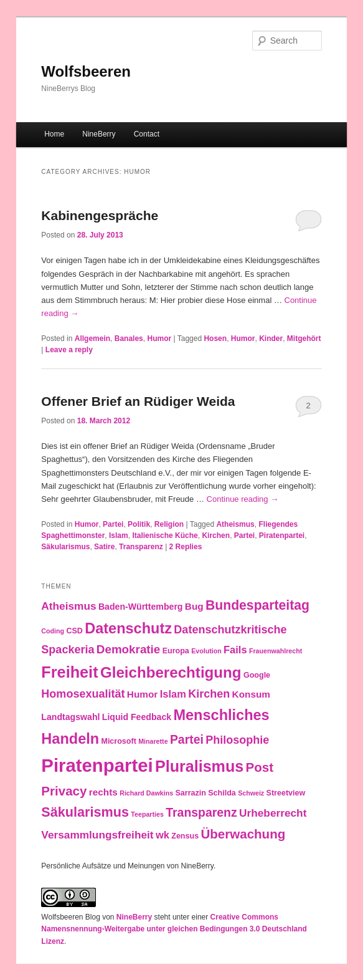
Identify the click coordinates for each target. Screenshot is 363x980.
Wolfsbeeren (86, 71)
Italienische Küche (165, 536)
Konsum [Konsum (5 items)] (251, 694)
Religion (169, 524)
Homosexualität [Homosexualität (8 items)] (83, 694)
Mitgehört (304, 339)
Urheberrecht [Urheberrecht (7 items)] (273, 813)
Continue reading (243, 499)
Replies (186, 547)
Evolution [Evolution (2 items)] (206, 651)
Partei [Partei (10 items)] (187, 739)
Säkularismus (65, 547)
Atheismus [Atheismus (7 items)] (68, 606)
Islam (119, 536)
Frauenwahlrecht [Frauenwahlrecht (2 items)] (276, 651)
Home (54, 134)
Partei (113, 524)
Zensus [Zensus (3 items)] (185, 836)
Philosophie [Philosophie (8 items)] (237, 740)
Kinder (271, 339)
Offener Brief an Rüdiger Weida (138, 401)
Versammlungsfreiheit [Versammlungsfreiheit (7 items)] (97, 835)
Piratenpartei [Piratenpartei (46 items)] (97, 765)
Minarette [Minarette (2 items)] (153, 741)
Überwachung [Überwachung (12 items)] (243, 834)
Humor (159, 339)
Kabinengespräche (100, 215)
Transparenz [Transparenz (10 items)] (201, 812)
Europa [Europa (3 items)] (176, 651)
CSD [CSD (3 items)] (74, 631)
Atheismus (235, 524)
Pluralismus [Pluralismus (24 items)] (199, 766)
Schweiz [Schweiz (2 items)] (251, 793)
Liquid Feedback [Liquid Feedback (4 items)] (137, 717)
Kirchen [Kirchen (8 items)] (209, 694)
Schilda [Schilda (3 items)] (222, 793)
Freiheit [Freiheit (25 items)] (69, 672)
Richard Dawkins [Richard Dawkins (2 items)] (146, 793)
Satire (104, 547)
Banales (129, 339)
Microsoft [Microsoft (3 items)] (118, 741)
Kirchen (216, 536)
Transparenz (141, 547)
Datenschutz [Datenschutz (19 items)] (128, 628)
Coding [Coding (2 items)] (53, 631)
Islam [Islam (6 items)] (173, 694)
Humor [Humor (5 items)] (143, 694)
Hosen (215, 339)
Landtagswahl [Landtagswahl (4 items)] (70, 717)
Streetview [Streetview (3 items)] (286, 793)
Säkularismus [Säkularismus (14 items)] (85, 812)
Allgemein (92, 339)
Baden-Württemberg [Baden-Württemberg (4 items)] (141, 607)
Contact (147, 134)
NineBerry (99, 134)
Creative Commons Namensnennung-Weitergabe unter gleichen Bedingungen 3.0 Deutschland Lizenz (174, 929)
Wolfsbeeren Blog (71, 917)
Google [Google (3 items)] (257, 675)
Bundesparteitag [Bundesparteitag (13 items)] (257, 605)
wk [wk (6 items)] (163, 835)
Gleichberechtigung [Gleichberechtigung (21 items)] (171, 672)
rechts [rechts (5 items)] (103, 792)
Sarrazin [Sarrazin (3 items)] (190, 793)
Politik (139, 524)
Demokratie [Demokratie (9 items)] (128, 649)
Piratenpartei (282, 536)
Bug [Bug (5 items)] (194, 606)
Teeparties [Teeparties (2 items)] (147, 814)
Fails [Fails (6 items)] (235, 650)
